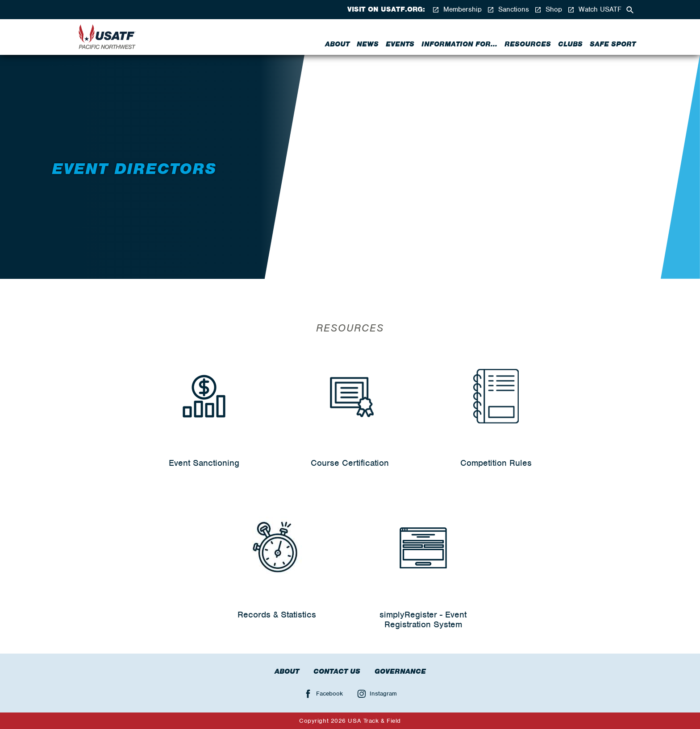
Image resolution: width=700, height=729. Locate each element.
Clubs (570, 44)
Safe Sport (613, 44)
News (368, 44)
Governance (400, 671)
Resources (528, 44)
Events (400, 44)
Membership (457, 10)
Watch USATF (594, 10)
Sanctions (508, 10)
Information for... (459, 44)
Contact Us (337, 671)
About (337, 44)
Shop (548, 10)
